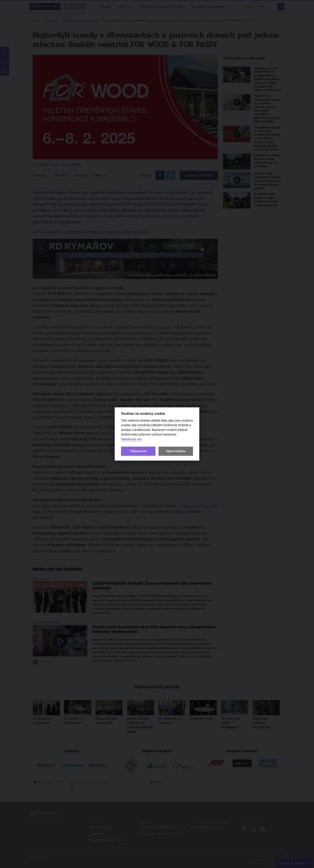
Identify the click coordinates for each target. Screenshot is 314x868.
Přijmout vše (138, 451)
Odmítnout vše (131, 439)
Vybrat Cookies (176, 451)
